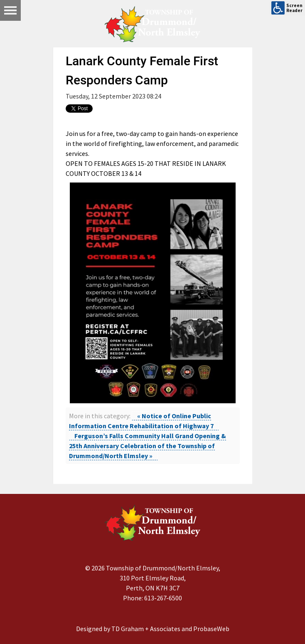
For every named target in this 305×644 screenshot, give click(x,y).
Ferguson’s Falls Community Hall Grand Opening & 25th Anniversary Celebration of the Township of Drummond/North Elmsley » (148, 446)
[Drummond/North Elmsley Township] (152, 24)
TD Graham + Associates (146, 629)
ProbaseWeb (211, 629)
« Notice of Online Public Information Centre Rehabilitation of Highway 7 (141, 421)
